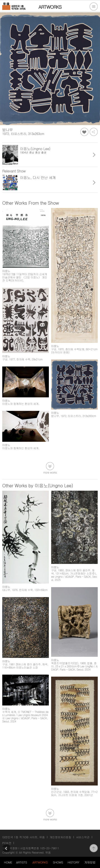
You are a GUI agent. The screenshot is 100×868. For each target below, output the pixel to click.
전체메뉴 (94, 7)
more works (50, 472)
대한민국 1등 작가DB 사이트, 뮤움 (24, 837)
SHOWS (58, 862)
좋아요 (84, 132)
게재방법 (90, 862)
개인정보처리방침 (60, 837)
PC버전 (7, 843)
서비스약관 (83, 837)
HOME (8, 862)
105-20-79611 (50, 848)
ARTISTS (22, 862)
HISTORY (74, 862)
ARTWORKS (40, 862)
